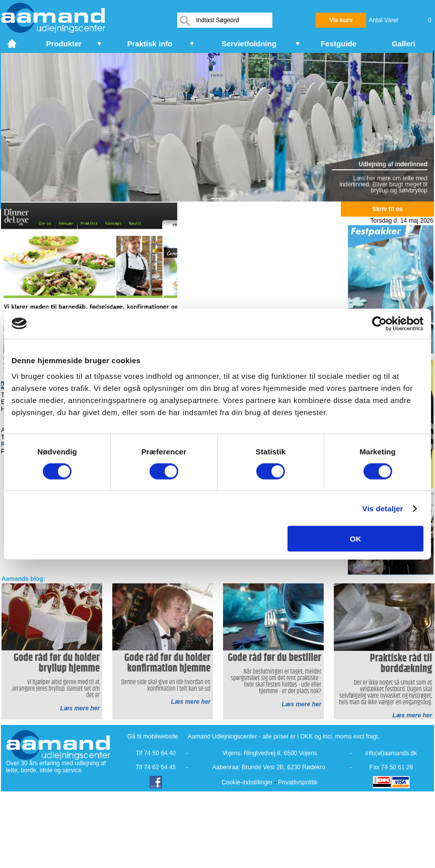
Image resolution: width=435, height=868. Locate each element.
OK (356, 539)
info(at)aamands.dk (391, 753)
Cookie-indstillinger (247, 782)
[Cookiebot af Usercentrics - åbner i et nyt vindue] (379, 323)
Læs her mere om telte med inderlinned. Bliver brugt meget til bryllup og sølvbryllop (383, 184)
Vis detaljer (383, 508)
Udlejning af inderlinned (393, 164)
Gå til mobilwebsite (153, 737)
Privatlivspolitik (298, 782)
